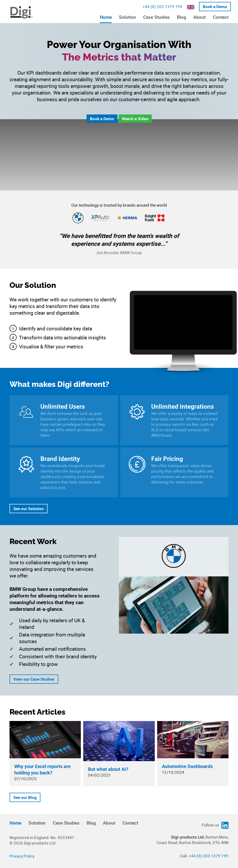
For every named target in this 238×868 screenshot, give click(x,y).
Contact (221, 17)
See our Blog (25, 797)
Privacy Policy (22, 856)
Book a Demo (215, 7)
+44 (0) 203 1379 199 (162, 7)
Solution (127, 17)
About (199, 17)
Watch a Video (135, 119)
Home (106, 17)
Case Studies (156, 17)
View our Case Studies (34, 679)
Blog (182, 17)
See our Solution (29, 509)
